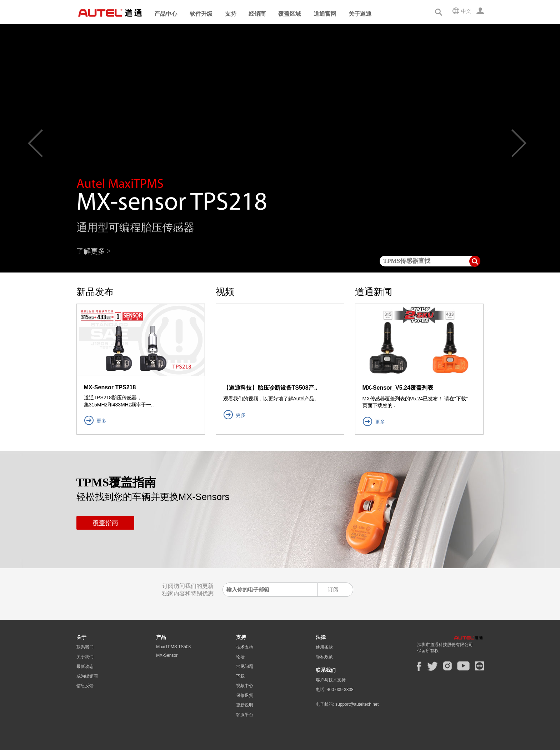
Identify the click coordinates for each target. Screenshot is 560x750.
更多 (101, 421)
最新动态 (85, 666)
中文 (466, 11)
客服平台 (245, 715)
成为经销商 (87, 676)
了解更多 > (94, 251)
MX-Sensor (167, 655)
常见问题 (245, 666)
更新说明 (245, 705)
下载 (240, 676)
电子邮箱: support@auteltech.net (347, 710)
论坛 (240, 657)
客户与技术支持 (331, 680)
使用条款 (324, 647)
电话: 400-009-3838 (334, 692)
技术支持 (245, 647)
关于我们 (85, 657)
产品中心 (166, 14)
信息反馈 (85, 686)
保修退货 (245, 695)
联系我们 (85, 647)
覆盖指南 (105, 523)
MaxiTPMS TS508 (173, 647)
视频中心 (245, 686)
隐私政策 (324, 657)
